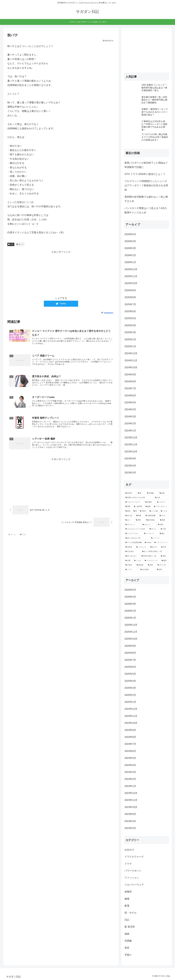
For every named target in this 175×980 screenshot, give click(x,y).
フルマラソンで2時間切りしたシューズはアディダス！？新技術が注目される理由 (146, 186)
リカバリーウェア (134, 885)
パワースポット (133, 871)
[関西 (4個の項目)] (128, 507)
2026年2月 (130, 255)
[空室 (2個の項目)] (164, 547)
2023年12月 (131, 438)
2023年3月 (130, 473)
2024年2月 (130, 423)
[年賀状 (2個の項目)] (130, 565)
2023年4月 (130, 466)
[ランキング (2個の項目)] (150, 534)
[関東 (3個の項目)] (139, 516)
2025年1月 (130, 346)
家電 (127, 906)
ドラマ (128, 864)
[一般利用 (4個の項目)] (138, 507)
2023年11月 (131, 445)
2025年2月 (130, 339)
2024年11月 (131, 360)
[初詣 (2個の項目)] (164, 556)
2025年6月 (130, 311)
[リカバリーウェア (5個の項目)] (134, 502)
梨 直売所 (130, 927)
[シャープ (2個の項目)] (159, 538)
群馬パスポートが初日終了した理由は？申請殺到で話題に (146, 165)
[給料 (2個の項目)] (162, 570)
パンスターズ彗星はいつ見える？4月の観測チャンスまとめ (146, 210)
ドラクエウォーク (134, 857)
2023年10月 (131, 452)
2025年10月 (131, 283)
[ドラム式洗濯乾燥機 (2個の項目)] (134, 543)
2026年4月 (130, 241)
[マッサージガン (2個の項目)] (133, 534)
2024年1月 (130, 431)
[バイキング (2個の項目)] (142, 547)
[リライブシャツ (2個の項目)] (161, 543)
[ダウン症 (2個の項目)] (163, 565)
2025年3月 (130, 332)
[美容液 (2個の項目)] (129, 547)
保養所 (128, 892)
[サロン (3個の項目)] (164, 516)
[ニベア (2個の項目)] (131, 570)
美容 (127, 948)
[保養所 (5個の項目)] (150, 502)
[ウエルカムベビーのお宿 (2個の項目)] (136, 529)
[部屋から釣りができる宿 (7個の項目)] (139, 498)
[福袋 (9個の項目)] (164, 493)
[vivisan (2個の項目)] (148, 543)
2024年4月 (130, 409)
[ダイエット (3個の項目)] (133, 525)
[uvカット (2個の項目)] (149, 525)
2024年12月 (131, 353)
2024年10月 (131, 367)
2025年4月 (130, 325)
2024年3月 (130, 417)
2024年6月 (130, 396)
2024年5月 (130, 402)
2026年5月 (130, 234)
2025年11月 (131, 276)
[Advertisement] (61, 273)
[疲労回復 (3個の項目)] (152, 520)
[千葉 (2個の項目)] (164, 529)
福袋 (127, 934)
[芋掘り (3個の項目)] (143, 511)
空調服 (128, 941)
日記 (11, 244)
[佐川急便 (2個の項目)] (147, 570)
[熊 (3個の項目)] (135, 511)
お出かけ (129, 850)
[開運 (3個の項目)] (164, 520)
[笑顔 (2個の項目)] (151, 565)
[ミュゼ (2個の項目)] (138, 561)
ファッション (132, 878)
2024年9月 (130, 375)
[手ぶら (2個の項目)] (154, 529)
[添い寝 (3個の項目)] (129, 516)
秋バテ (20, 244)
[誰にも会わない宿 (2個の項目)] (137, 538)
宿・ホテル (131, 913)
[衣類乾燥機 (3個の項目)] (151, 516)
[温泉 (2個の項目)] (163, 525)
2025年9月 (130, 290)
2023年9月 (130, 459)
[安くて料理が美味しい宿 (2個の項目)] (155, 552)
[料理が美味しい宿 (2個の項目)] (150, 556)
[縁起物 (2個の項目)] (141, 565)
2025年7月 (130, 304)
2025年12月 (131, 269)
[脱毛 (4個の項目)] (128, 511)
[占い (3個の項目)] (129, 520)
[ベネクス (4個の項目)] (162, 502)
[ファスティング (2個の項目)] (152, 561)
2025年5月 (130, 318)
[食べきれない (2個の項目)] (132, 556)
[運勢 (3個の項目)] (140, 520)
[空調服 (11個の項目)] (152, 493)
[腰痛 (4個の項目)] (148, 507)
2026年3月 (130, 248)
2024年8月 (130, 381)
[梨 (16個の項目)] (141, 493)
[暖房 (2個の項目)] (165, 561)
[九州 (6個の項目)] (161, 498)
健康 (127, 899)
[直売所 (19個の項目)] (130, 493)
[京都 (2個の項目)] (128, 561)
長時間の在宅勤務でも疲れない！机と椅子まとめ (146, 199)
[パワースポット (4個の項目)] (161, 507)
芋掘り (128, 955)
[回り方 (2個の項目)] (154, 547)
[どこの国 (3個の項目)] (154, 511)
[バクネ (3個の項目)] (164, 511)
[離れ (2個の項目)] (164, 534)
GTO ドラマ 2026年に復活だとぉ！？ (145, 174)
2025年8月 (130, 297)
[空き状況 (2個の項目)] (132, 552)
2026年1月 (130, 262)
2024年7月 (130, 388)
